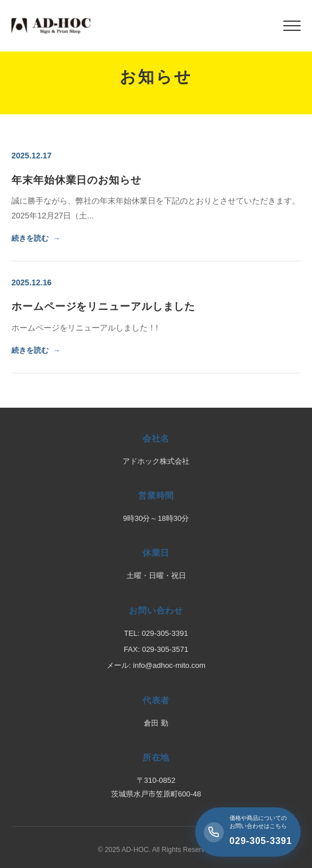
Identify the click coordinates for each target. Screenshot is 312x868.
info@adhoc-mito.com (169, 665)
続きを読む (30, 238)
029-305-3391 (165, 633)
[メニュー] (292, 26)
